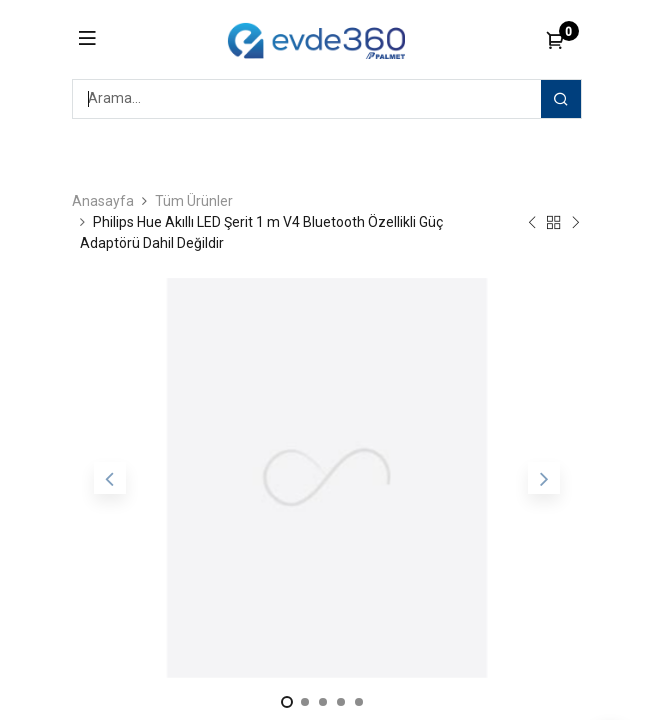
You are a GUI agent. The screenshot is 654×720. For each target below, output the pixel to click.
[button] (110, 478)
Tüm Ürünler (194, 201)
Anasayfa (103, 201)
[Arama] (561, 99)
